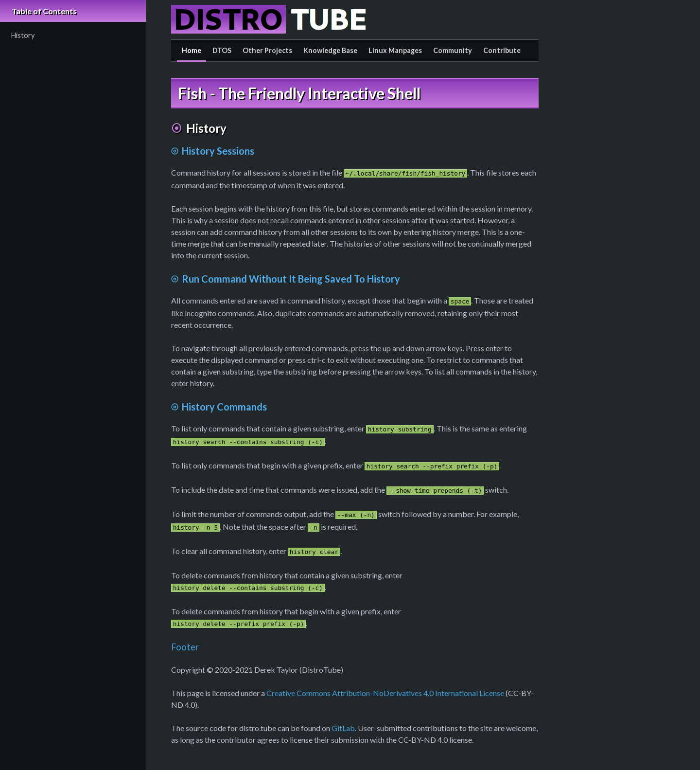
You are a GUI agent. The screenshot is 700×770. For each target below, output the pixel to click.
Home (192, 50)
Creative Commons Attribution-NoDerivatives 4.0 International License (385, 693)
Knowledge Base (330, 50)
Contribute (502, 50)
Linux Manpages (395, 50)
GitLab (343, 728)
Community (453, 50)
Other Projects (267, 50)
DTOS (222, 50)
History (23, 35)
